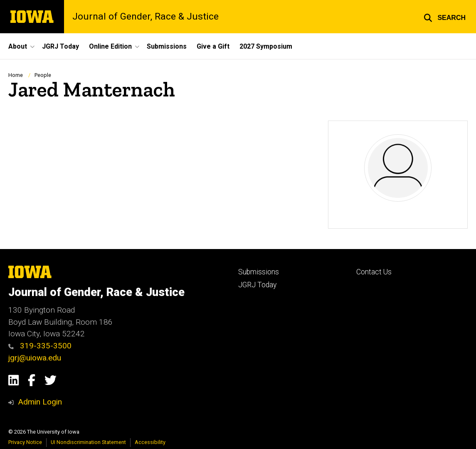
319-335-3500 (40, 346)
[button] (445, 17)
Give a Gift (213, 46)
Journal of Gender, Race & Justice (146, 17)
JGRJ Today (60, 46)
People (43, 75)
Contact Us (374, 272)
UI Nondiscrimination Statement (88, 442)
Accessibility (150, 442)
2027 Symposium (266, 46)
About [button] (18, 46)
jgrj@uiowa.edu (35, 358)
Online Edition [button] (110, 46)
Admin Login (40, 402)
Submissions (167, 46)
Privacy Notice (25, 442)
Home (16, 75)
